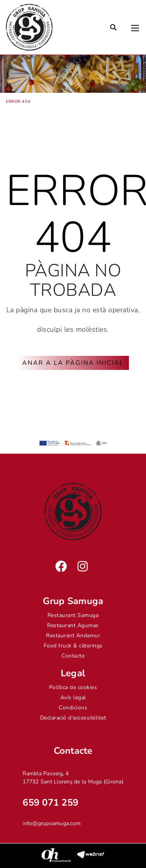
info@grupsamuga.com (52, 823)
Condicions (73, 708)
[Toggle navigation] (135, 26)
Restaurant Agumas (73, 625)
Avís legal (73, 697)
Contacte (73, 656)
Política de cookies (73, 687)
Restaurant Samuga (73, 615)
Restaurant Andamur (73, 636)
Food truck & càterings (73, 646)
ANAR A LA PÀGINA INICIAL (73, 363)
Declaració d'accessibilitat (73, 718)
